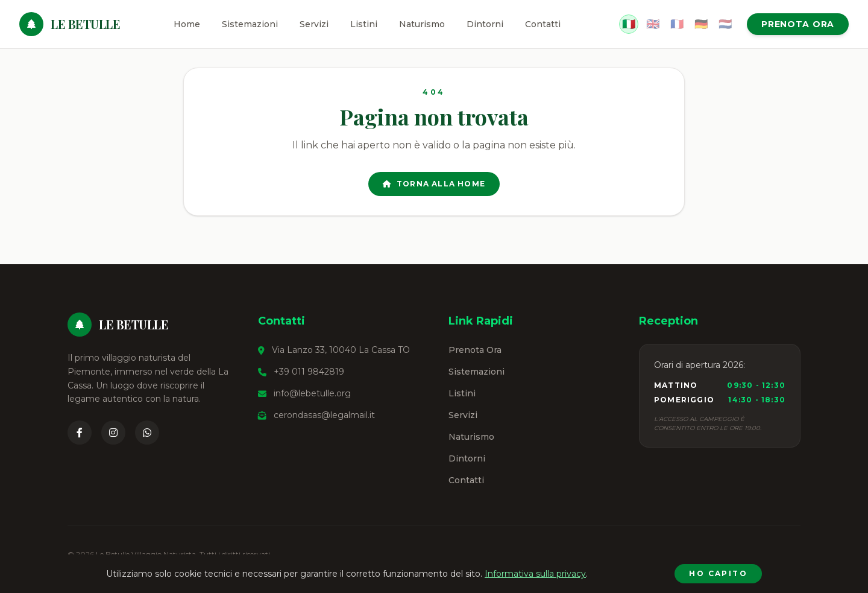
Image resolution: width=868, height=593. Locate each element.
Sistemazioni (250, 24)
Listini (364, 24)
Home (187, 24)
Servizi (314, 24)
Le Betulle (85, 24)
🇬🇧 (653, 24)
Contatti (543, 24)
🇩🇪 (701, 24)
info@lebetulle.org (312, 393)
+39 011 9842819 (309, 372)
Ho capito (718, 573)
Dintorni (485, 24)
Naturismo (422, 24)
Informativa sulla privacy (535, 574)
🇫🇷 (677, 24)
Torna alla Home (434, 184)
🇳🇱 (725, 24)
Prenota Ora (798, 24)
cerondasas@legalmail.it (324, 415)
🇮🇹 (629, 24)
